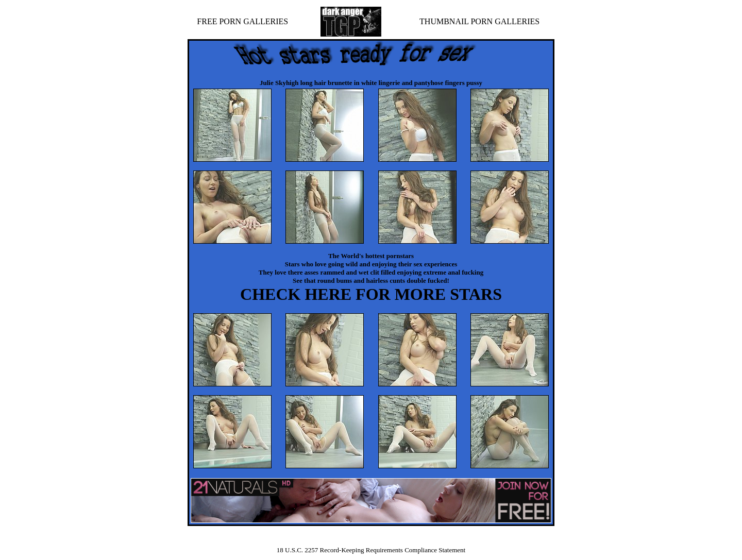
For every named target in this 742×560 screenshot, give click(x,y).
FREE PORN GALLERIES (242, 21)
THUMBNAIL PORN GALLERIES (479, 21)
